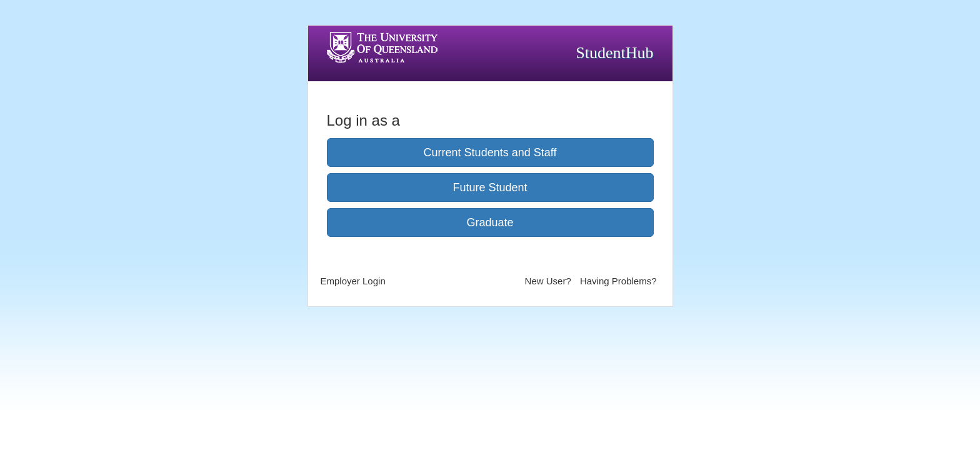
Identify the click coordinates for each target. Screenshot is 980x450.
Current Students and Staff (490, 152)
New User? (548, 281)
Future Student (490, 187)
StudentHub (614, 53)
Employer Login (353, 281)
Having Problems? (618, 281)
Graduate (490, 222)
